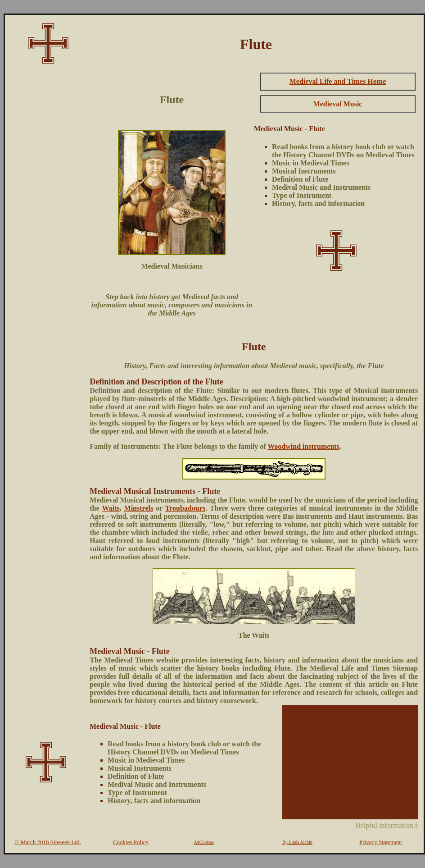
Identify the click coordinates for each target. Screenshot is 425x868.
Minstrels (139, 508)
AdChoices (204, 842)
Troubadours (185, 508)
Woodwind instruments (303, 446)
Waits (111, 508)
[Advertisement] (46, 206)
